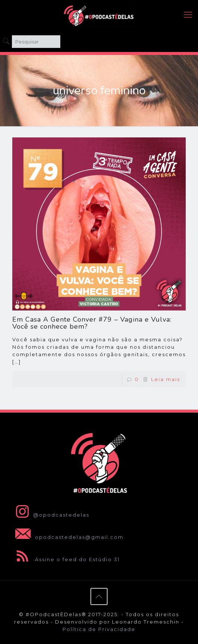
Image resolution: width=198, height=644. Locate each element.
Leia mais (166, 379)
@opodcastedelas (51, 515)
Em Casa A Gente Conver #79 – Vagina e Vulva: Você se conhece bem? (92, 323)
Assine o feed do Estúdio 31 (66, 559)
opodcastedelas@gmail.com (68, 537)
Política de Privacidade (99, 629)
